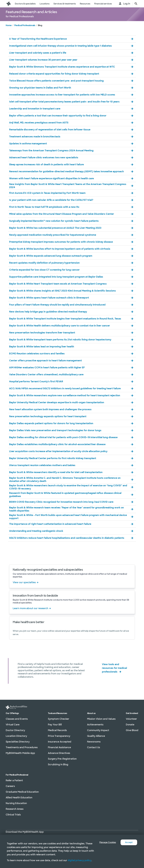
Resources (85, 4)
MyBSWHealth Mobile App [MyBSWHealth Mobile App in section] (20, 753)
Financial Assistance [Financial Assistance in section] (59, 748)
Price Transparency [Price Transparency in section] (59, 736)
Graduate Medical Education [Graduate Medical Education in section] (22, 792)
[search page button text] (136, 4)
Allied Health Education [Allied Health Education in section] (19, 798)
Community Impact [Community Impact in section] (98, 730)
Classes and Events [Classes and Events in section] (17, 719)
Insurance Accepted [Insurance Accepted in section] (60, 742)
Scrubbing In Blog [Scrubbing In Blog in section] (58, 765)
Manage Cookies (106, 839)
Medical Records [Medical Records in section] (57, 730)
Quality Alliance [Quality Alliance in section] (96, 736)
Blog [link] (40, 31)
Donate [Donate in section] (130, 725)
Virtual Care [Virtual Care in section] (13, 725)
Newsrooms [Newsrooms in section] (94, 742)
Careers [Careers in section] (10, 786)
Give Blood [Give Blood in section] (132, 730)
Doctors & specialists (25, 4)
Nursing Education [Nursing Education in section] (16, 803)
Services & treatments (65, 4)
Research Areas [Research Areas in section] (15, 809)
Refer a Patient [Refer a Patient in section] (14, 781)
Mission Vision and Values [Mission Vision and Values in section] (101, 719)
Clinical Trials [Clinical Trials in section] (13, 815)
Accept (128, 839)
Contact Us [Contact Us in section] (94, 748)
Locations (45, 4)
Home (9, 31)
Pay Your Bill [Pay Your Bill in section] (55, 725)
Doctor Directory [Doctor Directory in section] (15, 730)
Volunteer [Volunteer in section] (131, 719)
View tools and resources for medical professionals (114, 673)
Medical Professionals (25, 31)
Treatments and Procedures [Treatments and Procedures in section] (22, 748)
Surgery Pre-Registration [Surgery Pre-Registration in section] (62, 759)
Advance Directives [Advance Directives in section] (59, 753)
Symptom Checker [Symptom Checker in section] (59, 719)
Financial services (103, 4)
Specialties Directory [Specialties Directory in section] (18, 742)
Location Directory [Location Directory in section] (16, 736)
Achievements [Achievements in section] (95, 725)
